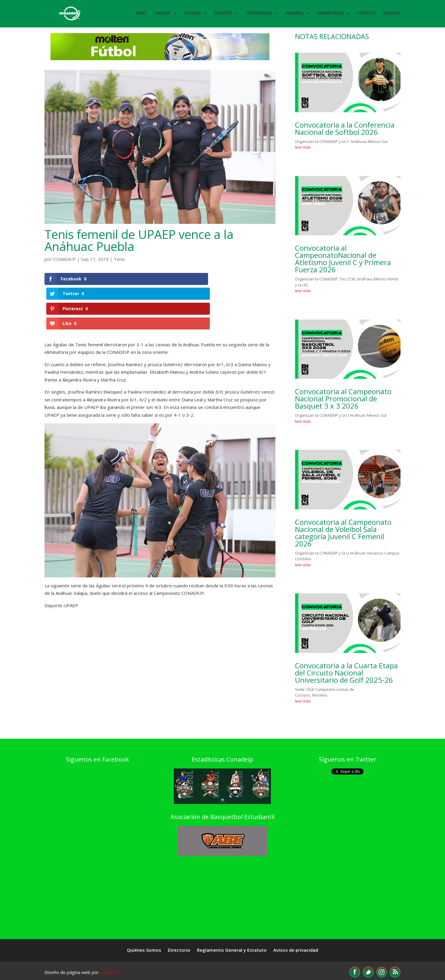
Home (141, 14)
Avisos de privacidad (296, 950)
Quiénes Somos (144, 950)
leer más (303, 147)
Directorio (179, 950)
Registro (392, 14)
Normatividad (330, 14)
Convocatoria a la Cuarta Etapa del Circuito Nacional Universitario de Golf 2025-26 (346, 673)
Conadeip (162, 14)
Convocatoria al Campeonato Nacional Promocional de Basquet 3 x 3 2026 (343, 399)
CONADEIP (64, 259)
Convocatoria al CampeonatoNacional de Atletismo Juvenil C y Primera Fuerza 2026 (343, 259)
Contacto (367, 14)
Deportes (223, 14)
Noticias (193, 14)
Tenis (119, 259)
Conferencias (259, 14)
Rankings (295, 14)
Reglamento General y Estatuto (232, 950)
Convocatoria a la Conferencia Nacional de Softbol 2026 (345, 128)
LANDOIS (110, 972)
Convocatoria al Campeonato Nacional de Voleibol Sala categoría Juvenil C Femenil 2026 (343, 533)
